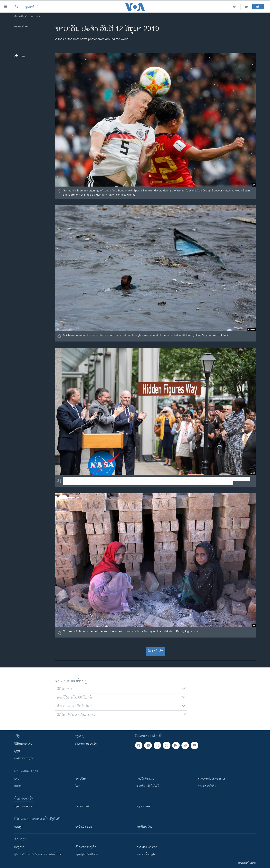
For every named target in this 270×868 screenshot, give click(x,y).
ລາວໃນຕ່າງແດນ (145, 779)
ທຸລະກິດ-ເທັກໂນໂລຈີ (148, 786)
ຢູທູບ (17, 751)
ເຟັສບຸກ (18, 827)
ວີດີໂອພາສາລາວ (23, 744)
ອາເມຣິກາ (81, 779)
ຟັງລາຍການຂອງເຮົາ (86, 744)
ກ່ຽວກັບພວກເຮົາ (23, 806)
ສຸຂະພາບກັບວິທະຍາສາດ (211, 779)
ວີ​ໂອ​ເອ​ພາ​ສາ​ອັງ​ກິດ (86, 847)
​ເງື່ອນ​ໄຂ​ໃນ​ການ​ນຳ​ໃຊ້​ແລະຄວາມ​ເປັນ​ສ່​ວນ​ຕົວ (38, 854)
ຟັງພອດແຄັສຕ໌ (144, 806)
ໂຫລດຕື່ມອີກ (155, 651)
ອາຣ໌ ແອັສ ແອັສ (84, 827)
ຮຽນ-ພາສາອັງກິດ (207, 786)
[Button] (20, 57)
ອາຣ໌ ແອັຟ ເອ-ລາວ (147, 847)
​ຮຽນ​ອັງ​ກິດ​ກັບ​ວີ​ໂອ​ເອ (87, 854)
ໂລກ (78, 786)
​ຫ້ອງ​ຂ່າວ (19, 847)
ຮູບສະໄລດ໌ (32, 7)
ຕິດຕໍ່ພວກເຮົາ (83, 806)
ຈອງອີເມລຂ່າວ (145, 827)
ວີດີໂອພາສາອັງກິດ (24, 758)
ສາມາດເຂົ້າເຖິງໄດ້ (146, 854)
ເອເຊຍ (18, 786)
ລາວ (17, 779)
